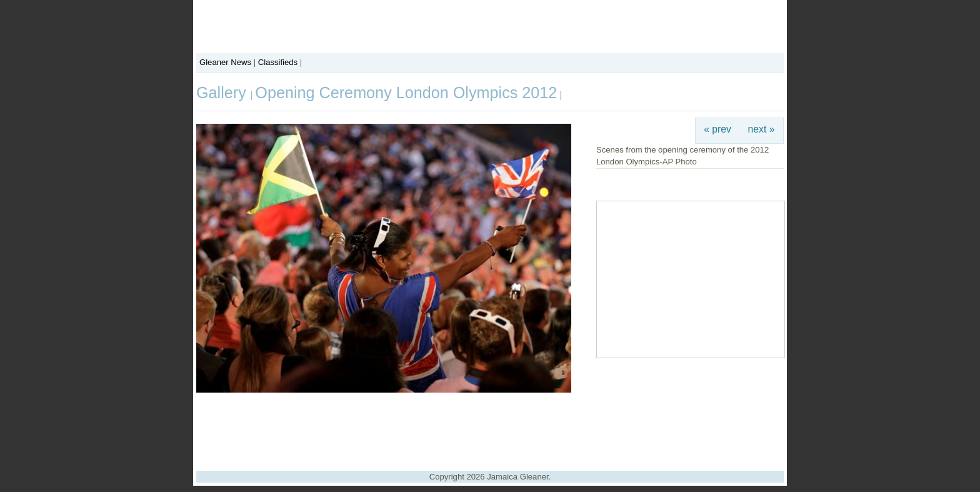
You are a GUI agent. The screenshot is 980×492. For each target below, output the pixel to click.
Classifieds (278, 62)
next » (762, 129)
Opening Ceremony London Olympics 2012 (406, 93)
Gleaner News (225, 62)
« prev (717, 129)
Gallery (223, 93)
